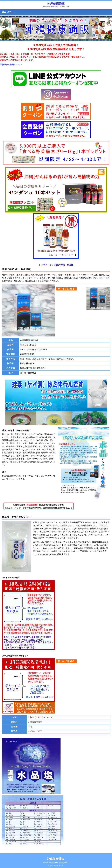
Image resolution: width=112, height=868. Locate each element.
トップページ (45, 265)
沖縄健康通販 (56, 4)
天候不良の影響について (11, 65)
